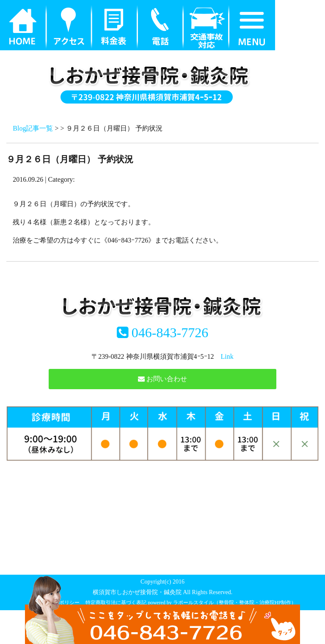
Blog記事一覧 (33, 128)
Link (227, 356)
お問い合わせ (162, 379)
